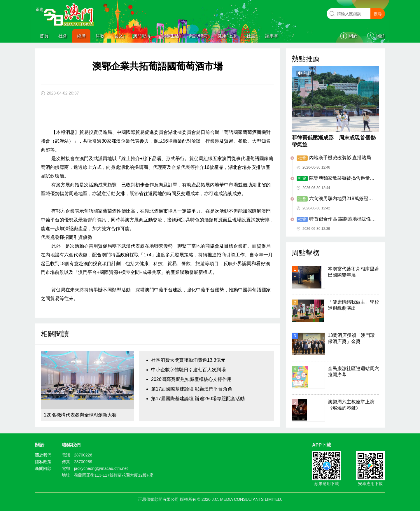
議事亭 (272, 36)
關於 (353, 36)
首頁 (44, 36)
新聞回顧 (43, 468)
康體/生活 (170, 36)
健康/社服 (227, 36)
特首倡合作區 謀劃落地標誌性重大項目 (336, 219)
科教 (100, 36)
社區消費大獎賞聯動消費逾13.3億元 (188, 360)
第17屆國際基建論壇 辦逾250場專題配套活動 (198, 399)
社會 (63, 36)
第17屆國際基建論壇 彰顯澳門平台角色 (192, 389)
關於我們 (43, 455)
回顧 (380, 36)
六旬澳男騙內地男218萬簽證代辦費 (335, 199)
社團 (251, 36)
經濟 (81, 36)
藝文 (119, 36)
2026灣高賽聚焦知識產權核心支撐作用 (191, 379)
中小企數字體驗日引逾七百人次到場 (188, 370)
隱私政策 (43, 462)
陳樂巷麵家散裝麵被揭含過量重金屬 (336, 178)
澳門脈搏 (142, 36)
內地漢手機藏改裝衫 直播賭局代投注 (336, 158)
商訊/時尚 (198, 36)
